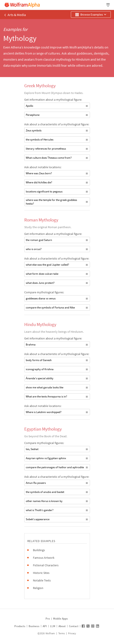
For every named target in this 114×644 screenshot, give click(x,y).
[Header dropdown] (108, 5)
